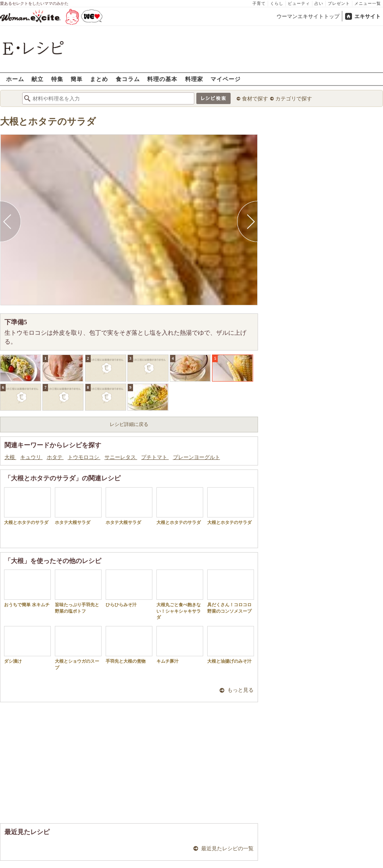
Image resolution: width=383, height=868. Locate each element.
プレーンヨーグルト (197, 457)
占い (319, 3)
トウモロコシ (84, 457)
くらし (277, 3)
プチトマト (155, 457)
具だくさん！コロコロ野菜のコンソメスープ (231, 591)
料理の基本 (162, 79)
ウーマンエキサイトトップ (308, 16)
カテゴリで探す (294, 99)
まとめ (99, 79)
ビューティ (299, 3)
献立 (37, 79)
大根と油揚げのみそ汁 (231, 645)
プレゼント (339, 3)
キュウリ (31, 457)
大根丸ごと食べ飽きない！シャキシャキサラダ (180, 595)
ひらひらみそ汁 (129, 588)
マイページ (226, 79)
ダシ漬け (27, 645)
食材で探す (255, 99)
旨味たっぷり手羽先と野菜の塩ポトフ (78, 591)
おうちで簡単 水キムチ (27, 588)
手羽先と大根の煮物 (129, 645)
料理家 (194, 79)
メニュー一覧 (368, 3)
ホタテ (55, 457)
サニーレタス (121, 457)
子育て (259, 3)
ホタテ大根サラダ (78, 506)
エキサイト (367, 16)
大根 (10, 457)
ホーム (15, 79)
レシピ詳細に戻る (129, 424)
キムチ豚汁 (180, 645)
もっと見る (240, 690)
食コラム (128, 79)
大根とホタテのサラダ (48, 122)
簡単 (77, 79)
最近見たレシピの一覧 (227, 848)
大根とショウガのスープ (78, 648)
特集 (57, 79)
